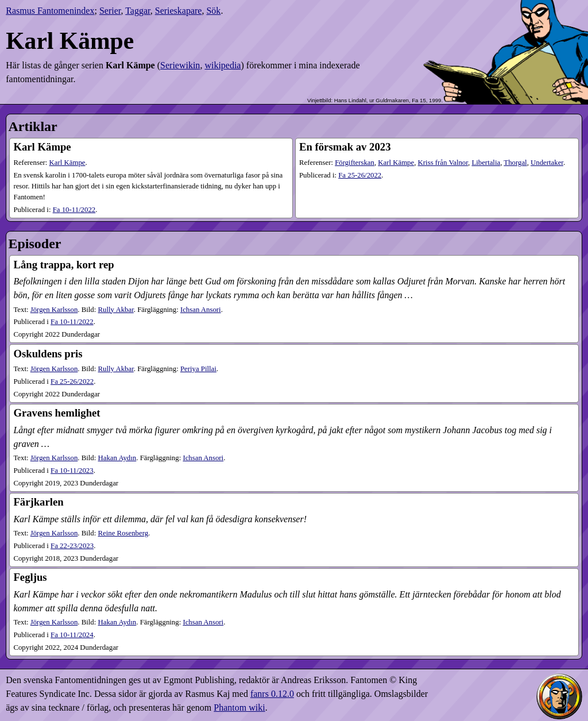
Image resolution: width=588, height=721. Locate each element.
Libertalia (486, 163)
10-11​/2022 (74, 210)
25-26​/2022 (360, 175)
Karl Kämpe (67, 163)
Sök (213, 11)
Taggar (138, 11)
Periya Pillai (198, 369)
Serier (110, 11)
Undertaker (547, 163)
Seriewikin (180, 65)
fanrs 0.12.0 (272, 694)
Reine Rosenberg (123, 533)
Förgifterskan (355, 163)
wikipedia (223, 65)
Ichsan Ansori (201, 310)
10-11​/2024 (72, 635)
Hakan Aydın (117, 458)
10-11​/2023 (72, 471)
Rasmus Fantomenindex (50, 11)
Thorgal (515, 163)
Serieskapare (179, 11)
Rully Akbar (116, 310)
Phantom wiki (239, 707)
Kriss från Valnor (443, 163)
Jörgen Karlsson (54, 310)
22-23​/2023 (72, 546)
